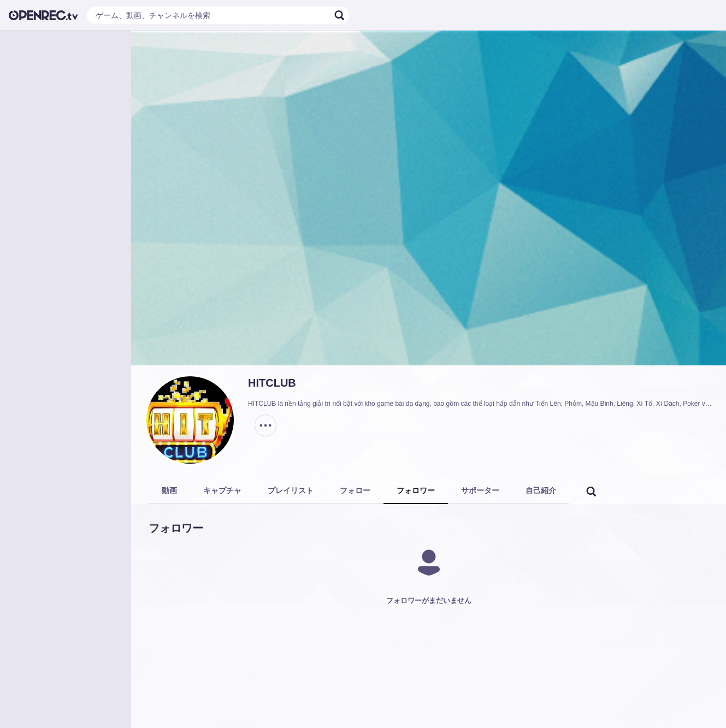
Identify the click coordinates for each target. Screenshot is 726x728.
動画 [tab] (169, 490)
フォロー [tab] (355, 490)
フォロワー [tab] (416, 490)
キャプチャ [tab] (222, 490)
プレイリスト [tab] (291, 490)
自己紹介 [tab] (541, 490)
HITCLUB (272, 383)
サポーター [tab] (480, 490)
